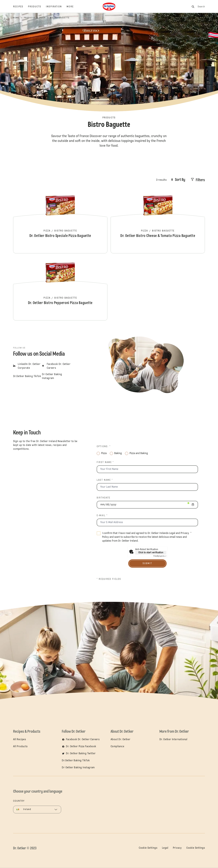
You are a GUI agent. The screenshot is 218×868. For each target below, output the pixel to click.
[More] (72, 7)
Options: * (104, 447)
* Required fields (109, 579)
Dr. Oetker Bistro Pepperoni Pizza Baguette (60, 289)
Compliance (117, 747)
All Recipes (20, 740)
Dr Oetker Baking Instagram (78, 768)
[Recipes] (21, 7)
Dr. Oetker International (173, 740)
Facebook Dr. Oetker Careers (83, 740)
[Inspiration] (56, 7)
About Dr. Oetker (120, 740)
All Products (20, 747)
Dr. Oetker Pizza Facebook (81, 747)
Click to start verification (151, 553)
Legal (172, 533)
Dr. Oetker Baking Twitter (81, 754)
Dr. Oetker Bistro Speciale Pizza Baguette (60, 221)
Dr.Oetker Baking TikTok (76, 761)
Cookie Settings (148, 848)
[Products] (37, 7)
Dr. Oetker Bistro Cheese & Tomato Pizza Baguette (158, 221)
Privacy (177, 848)
